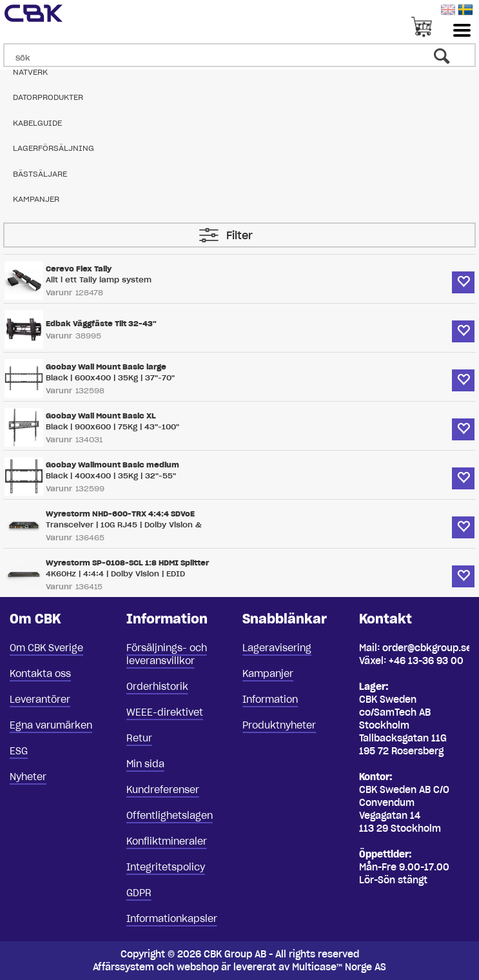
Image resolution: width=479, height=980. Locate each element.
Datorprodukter (48, 97)
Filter (240, 235)
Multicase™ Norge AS (339, 967)
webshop (198, 967)
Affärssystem (123, 967)
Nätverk (30, 72)
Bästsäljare (40, 174)
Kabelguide (37, 123)
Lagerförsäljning (54, 148)
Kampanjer (36, 199)
